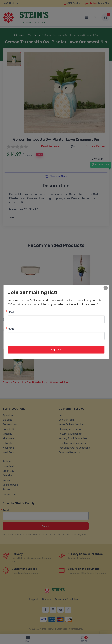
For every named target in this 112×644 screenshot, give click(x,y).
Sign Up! (56, 350)
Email (11, 312)
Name (11, 329)
